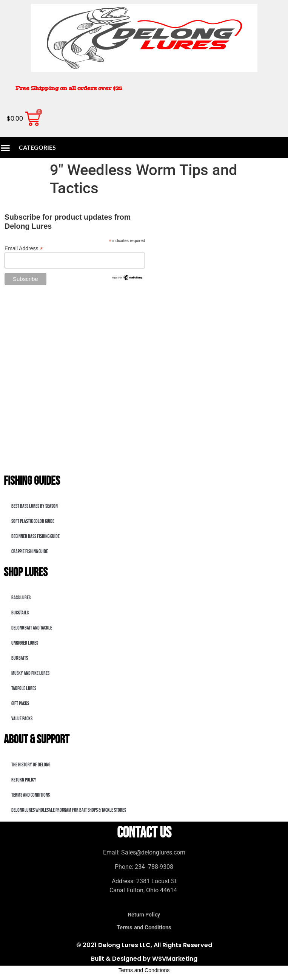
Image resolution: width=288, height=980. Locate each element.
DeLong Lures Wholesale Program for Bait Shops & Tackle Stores (69, 810)
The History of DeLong (31, 765)
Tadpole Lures (24, 688)
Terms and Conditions (31, 795)
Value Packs (22, 719)
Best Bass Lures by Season (35, 506)
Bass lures (21, 598)
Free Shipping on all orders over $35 (69, 88)
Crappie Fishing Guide (30, 551)
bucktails (20, 613)
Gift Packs (20, 703)
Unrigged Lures (25, 643)
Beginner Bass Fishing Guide (35, 536)
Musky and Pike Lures (30, 673)
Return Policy (24, 780)
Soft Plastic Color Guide (33, 521)
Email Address (24, 248)
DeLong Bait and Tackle (32, 628)
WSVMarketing (175, 959)
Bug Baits (20, 658)
